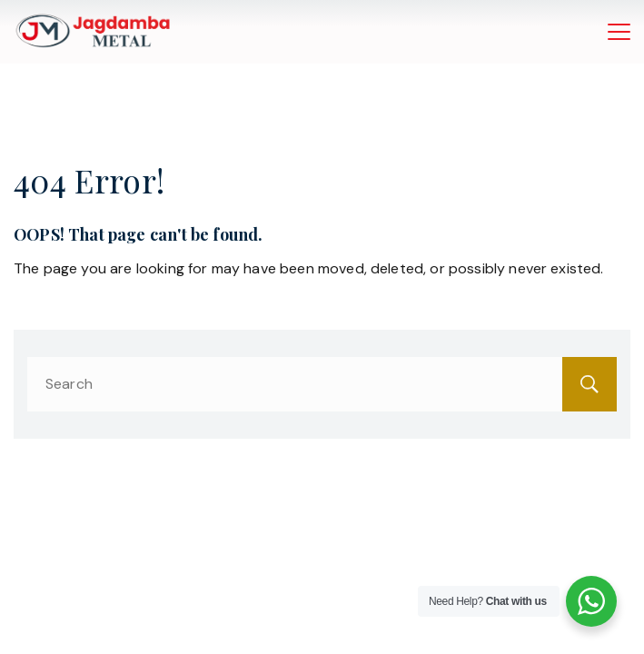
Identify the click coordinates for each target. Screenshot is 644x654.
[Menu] (619, 32)
